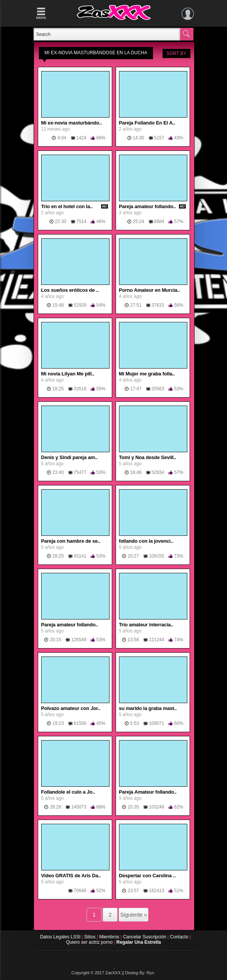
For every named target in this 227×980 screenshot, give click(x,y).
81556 (80, 723)
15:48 (58, 305)
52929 (80, 305)
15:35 (133, 807)
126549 (79, 640)
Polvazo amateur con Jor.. (71, 708)
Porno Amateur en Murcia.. (150, 290)
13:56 (133, 640)
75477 (80, 472)
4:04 (62, 138)
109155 (156, 556)
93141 (80, 556)
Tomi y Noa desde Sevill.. (148, 457)
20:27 (133, 556)
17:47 (136, 389)
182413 (156, 891)
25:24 (138, 222)
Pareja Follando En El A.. (147, 123)
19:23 (58, 723)
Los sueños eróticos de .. (70, 290)
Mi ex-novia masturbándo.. (72, 123)
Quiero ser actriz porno (90, 942)
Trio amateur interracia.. (146, 625)
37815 (158, 305)
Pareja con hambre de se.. (71, 541)
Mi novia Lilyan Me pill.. (68, 374)
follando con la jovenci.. (146, 541)
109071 (156, 723)
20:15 (55, 640)
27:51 (136, 305)
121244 (156, 640)
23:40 (58, 472)
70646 (80, 891)
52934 (158, 472)
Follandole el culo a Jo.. (68, 792)
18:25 (58, 389)
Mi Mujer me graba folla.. (147, 374)
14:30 (138, 138)
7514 (81, 222)
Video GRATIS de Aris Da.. (71, 876)
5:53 (134, 723)
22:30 (61, 222)
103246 (156, 807)
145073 (79, 807)
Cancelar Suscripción (145, 937)
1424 (81, 138)
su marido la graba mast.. (148, 708)
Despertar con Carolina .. (147, 876)
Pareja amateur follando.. (148, 206)
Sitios (91, 937)
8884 (159, 222)
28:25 (58, 556)
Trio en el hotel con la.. (67, 206)
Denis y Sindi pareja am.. (69, 457)
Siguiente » (134, 915)
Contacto (180, 937)
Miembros (110, 937)
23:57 (133, 891)
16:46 (136, 472)
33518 (80, 389)
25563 (158, 389)
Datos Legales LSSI (59, 937)
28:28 (55, 807)
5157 (159, 138)
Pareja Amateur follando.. (148, 792)
